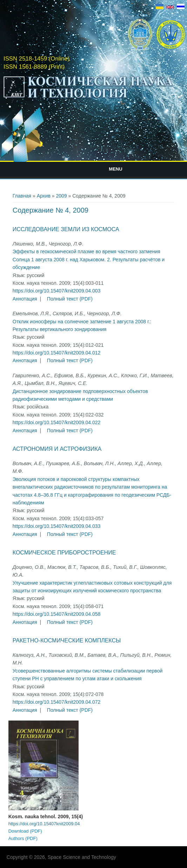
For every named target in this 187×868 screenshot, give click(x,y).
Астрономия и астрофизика (57, 449)
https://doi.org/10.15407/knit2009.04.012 (57, 353)
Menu (115, 169)
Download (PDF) (25, 831)
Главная (22, 196)
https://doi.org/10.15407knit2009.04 (44, 824)
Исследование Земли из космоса (66, 229)
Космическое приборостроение (64, 553)
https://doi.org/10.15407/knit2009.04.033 (57, 526)
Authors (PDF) (23, 838)
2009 (61, 196)
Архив (44, 196)
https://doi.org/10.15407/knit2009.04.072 (57, 702)
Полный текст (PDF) (70, 299)
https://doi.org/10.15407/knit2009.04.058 (57, 614)
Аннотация (25, 299)
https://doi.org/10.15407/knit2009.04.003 (57, 291)
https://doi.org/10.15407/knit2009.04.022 (57, 422)
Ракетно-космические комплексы (67, 640)
